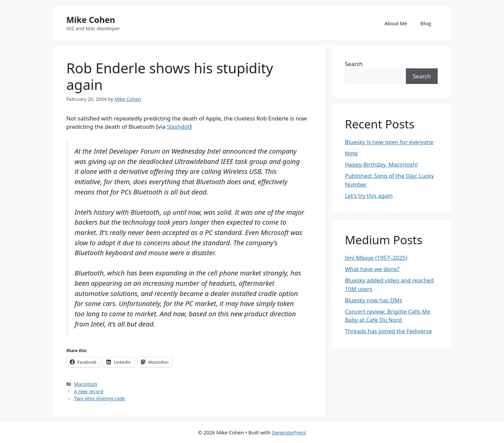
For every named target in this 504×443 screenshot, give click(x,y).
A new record (89, 391)
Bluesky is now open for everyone (389, 142)
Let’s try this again (369, 196)
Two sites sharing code (99, 398)
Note (351, 153)
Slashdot (178, 127)
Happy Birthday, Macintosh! (381, 164)
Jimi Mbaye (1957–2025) (376, 258)
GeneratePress (289, 432)
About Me (396, 23)
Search (354, 64)
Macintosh (86, 384)
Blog (426, 23)
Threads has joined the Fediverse (388, 331)
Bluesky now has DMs (374, 300)
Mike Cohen (91, 20)
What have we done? (372, 269)
